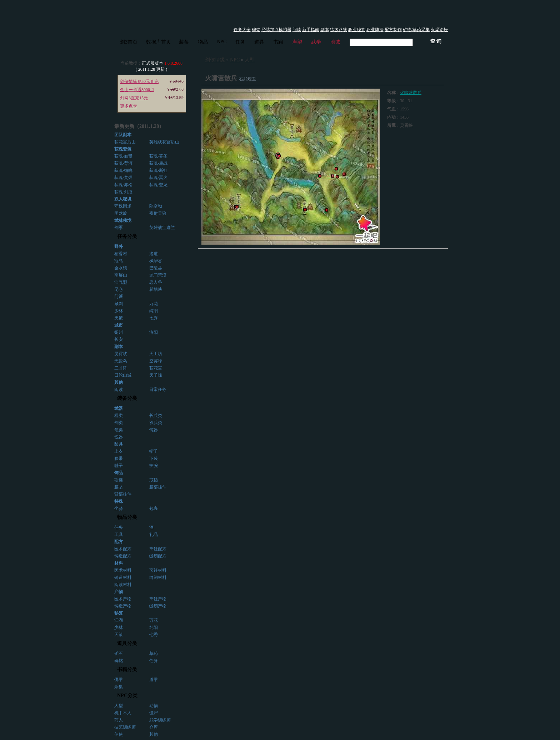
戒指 (154, 480)
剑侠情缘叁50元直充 (139, 81)
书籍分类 (127, 669)
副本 (325, 30)
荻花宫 (156, 368)
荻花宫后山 (125, 142)
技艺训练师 (125, 727)
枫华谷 (156, 261)
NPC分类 (127, 696)
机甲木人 (123, 713)
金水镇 (121, 268)
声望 (297, 42)
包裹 (154, 508)
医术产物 (123, 599)
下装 (154, 458)
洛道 (154, 254)
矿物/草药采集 (416, 30)
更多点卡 (129, 106)
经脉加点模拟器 (276, 30)
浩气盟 (121, 282)
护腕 (154, 466)
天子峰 (156, 375)
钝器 (154, 430)
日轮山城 (123, 375)
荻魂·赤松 (123, 185)
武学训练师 (160, 720)
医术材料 (123, 570)
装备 (184, 42)
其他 (154, 734)
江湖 (119, 620)
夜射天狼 (158, 213)
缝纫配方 (158, 556)
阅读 (297, 30)
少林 (119, 311)
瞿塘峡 (156, 289)
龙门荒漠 (158, 275)
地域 (335, 42)
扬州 (119, 332)
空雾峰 (156, 361)
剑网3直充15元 (134, 98)
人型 (119, 706)
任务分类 (127, 236)
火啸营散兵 (411, 93)
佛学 (119, 680)
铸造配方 (123, 556)
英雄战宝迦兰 (162, 228)
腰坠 (119, 487)
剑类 (119, 423)
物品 (203, 42)
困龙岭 (121, 213)
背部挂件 (123, 494)
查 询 (436, 41)
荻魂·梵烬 (123, 178)
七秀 (154, 318)
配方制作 (393, 30)
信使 (119, 734)
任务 (240, 42)
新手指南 (311, 30)
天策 (119, 318)
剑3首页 (129, 42)
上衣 (119, 451)
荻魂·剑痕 (123, 192)
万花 (154, 304)
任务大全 (242, 30)
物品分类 (127, 517)
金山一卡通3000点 (137, 90)
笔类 (119, 430)
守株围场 (123, 206)
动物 (154, 706)
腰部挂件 (158, 487)
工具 (119, 535)
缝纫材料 (158, 577)
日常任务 (158, 389)
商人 (119, 720)
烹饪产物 (158, 599)
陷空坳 (156, 206)
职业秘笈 (357, 30)
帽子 (154, 451)
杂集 (119, 687)
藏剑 (119, 304)
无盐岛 (121, 361)
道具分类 (127, 643)
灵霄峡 (121, 354)
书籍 (278, 42)
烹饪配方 (158, 549)
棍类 (119, 416)
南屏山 (121, 275)
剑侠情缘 (215, 60)
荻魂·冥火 (158, 178)
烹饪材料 (158, 570)
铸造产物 (123, 606)
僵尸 (154, 713)
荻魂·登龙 (158, 185)
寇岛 (119, 261)
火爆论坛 (439, 30)
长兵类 (156, 416)
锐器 (119, 437)
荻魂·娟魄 (123, 170)
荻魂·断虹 (158, 170)
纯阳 (154, 311)
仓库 (154, 727)
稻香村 (121, 254)
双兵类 (156, 423)
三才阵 (121, 368)
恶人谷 (156, 282)
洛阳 (154, 332)
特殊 (119, 501)
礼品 (154, 535)
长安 (119, 339)
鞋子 (119, 466)
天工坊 (156, 354)
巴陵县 (156, 268)
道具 (259, 42)
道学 (154, 680)
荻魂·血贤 (123, 156)
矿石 (119, 654)
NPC (222, 42)
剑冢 (119, 228)
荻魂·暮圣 (158, 156)
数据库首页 (159, 42)
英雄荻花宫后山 (164, 142)
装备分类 (127, 398)
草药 (154, 654)
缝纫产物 (158, 606)
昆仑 (119, 289)
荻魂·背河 (123, 163)
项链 (119, 480)
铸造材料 (123, 577)
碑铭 (256, 30)
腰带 (119, 458)
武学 (316, 42)
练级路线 (339, 30)
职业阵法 (375, 30)
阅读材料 (123, 585)
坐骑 (119, 508)
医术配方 (123, 549)
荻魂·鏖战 (158, 163)
